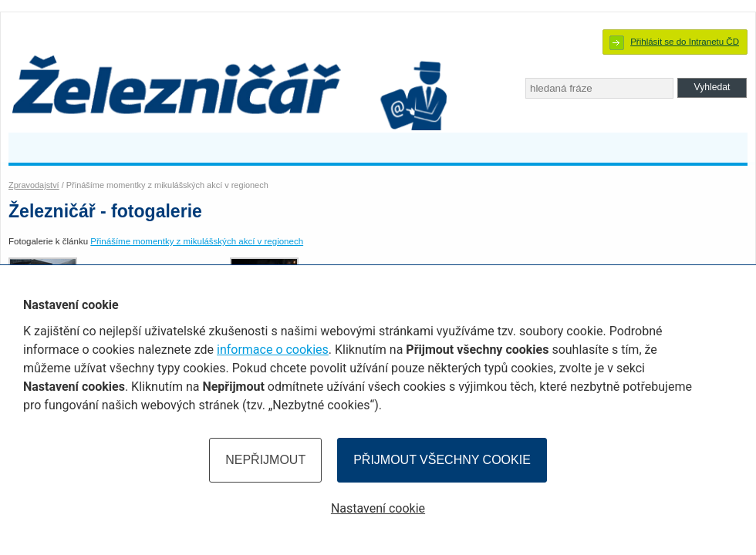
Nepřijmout (265, 460)
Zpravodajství (34, 185)
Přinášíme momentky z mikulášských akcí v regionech (197, 241)
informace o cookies (273, 350)
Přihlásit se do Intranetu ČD (685, 42)
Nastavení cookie (378, 508)
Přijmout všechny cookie (442, 460)
